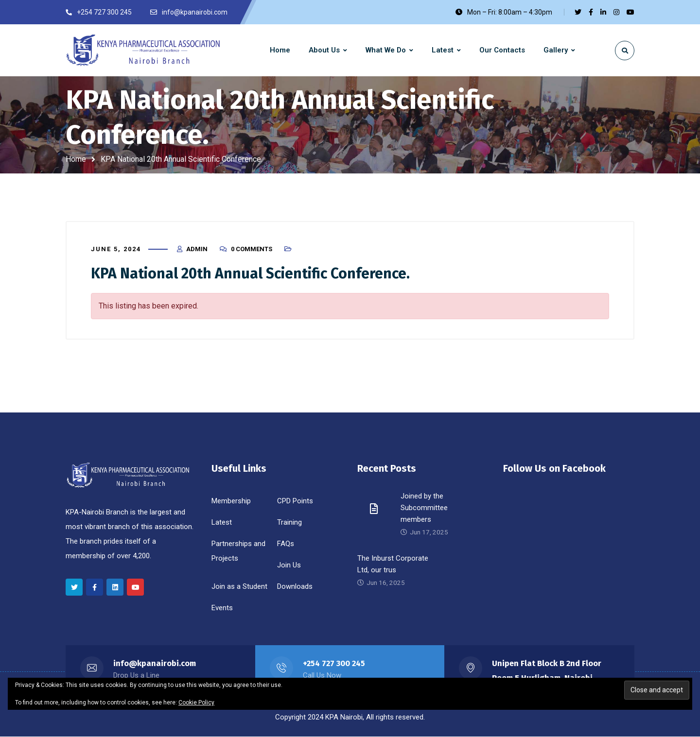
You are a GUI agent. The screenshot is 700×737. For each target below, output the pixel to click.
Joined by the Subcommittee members (424, 508)
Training (289, 523)
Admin (197, 249)
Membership (231, 501)
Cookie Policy (196, 703)
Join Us (289, 566)
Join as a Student (239, 587)
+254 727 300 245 (334, 664)
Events (222, 608)
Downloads (295, 587)
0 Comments (252, 249)
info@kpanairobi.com (155, 664)
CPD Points (295, 501)
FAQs (286, 544)
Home (76, 159)
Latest (222, 523)
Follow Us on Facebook (554, 469)
